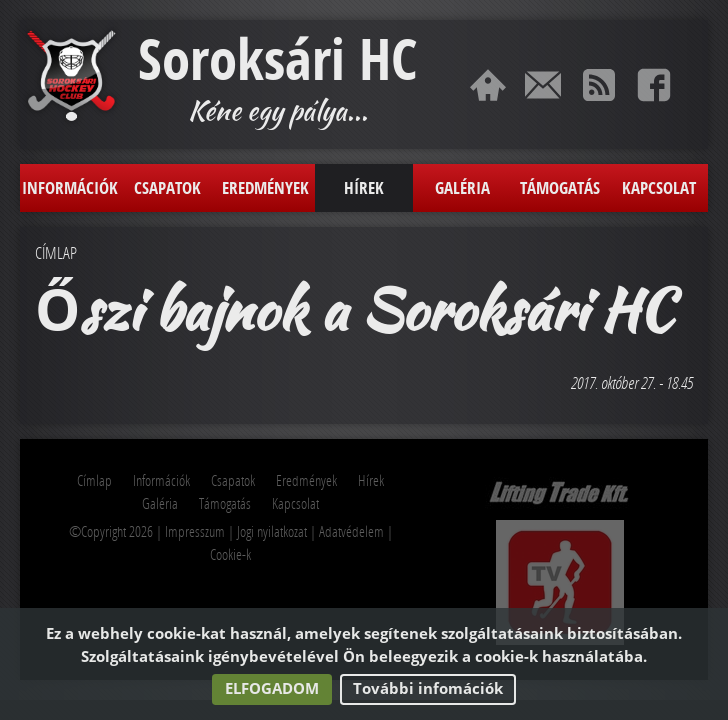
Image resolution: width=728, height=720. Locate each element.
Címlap (488, 85)
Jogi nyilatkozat (272, 531)
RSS (599, 85)
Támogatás (560, 187)
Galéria (462, 187)
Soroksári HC (277, 59)
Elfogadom (272, 688)
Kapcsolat (543, 85)
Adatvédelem (351, 531)
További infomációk (428, 688)
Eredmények (265, 187)
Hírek (364, 187)
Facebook (654, 85)
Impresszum (195, 531)
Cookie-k (230, 554)
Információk (70, 187)
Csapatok (167, 187)
